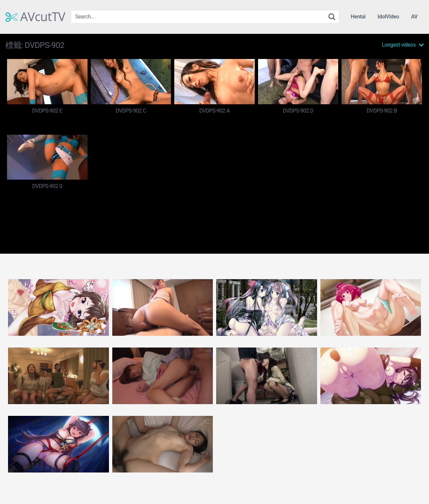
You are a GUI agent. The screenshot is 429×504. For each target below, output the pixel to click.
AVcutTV (35, 17)
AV (414, 17)
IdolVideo (388, 17)
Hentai (358, 17)
